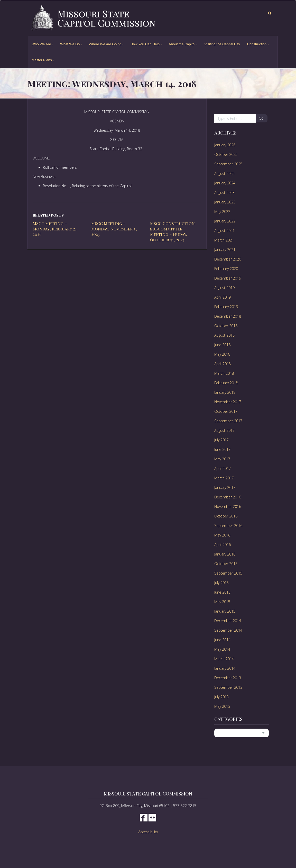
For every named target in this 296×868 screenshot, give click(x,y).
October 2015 (226, 564)
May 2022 (222, 212)
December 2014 (228, 621)
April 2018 (223, 364)
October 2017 (226, 411)
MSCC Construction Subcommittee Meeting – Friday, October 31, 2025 (172, 231)
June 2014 (222, 640)
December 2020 (228, 259)
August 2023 (224, 193)
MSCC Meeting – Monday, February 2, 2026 (55, 229)
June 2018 (222, 345)
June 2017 (222, 449)
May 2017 (222, 459)
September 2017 (228, 421)
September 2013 (228, 687)
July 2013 (221, 697)
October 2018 (226, 326)
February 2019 (226, 307)
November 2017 (228, 402)
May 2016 (222, 535)
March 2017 (224, 478)
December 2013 (228, 678)
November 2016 (228, 507)
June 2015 (222, 592)
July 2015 (221, 583)
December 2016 (228, 497)
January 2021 (225, 250)
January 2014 (225, 668)
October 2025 (226, 154)
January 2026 (225, 145)
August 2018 (224, 335)
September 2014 (228, 630)
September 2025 (228, 164)
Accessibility (148, 832)
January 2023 (225, 202)
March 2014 (224, 659)
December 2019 (228, 278)
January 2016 (225, 554)
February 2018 (226, 383)
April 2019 (223, 297)
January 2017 (225, 487)
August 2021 (224, 231)
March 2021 (224, 240)
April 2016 (223, 545)
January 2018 (225, 392)
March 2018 (224, 373)
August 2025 (224, 173)
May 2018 (222, 354)
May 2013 (222, 706)
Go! (262, 118)
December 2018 (228, 316)
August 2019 (224, 288)
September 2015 (228, 573)
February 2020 (226, 269)
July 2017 (221, 440)
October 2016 (226, 516)
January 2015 (225, 611)
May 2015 (222, 602)
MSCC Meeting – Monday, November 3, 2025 (114, 229)
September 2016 (228, 526)
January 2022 (225, 221)
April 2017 (223, 468)
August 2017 (224, 430)
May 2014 (222, 649)
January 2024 (225, 183)
